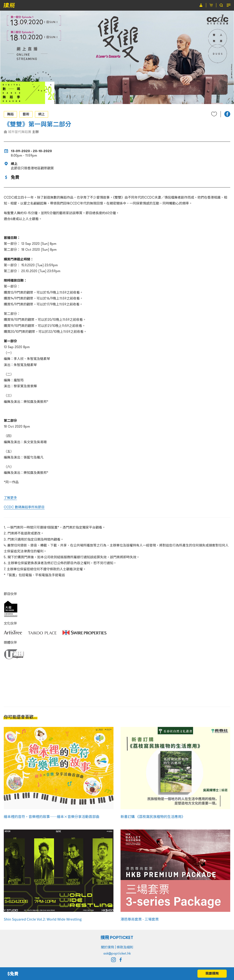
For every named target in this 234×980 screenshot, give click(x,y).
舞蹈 (10, 114)
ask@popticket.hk (117, 953)
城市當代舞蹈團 (20, 132)
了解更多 (10, 498)
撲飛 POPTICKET (117, 937)
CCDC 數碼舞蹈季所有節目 (24, 507)
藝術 (26, 114)
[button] (227, 114)
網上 (42, 114)
